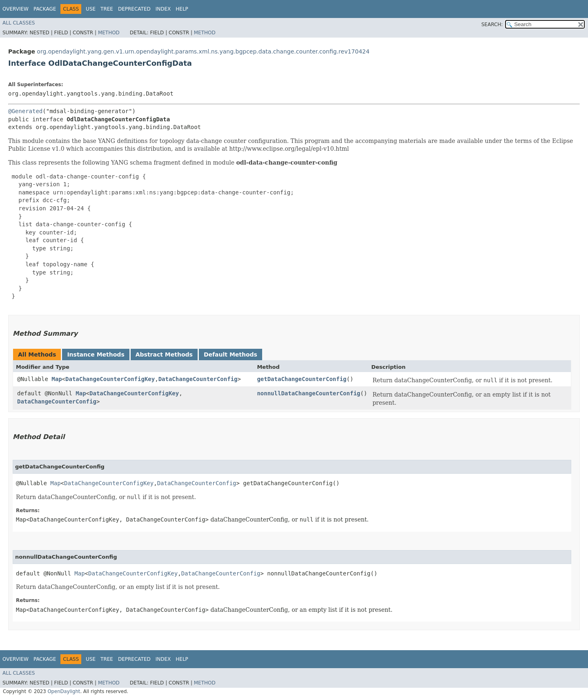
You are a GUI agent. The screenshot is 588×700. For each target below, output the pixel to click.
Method (109, 33)
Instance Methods (96, 354)
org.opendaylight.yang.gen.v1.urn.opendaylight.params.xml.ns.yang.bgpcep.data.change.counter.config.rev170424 (203, 51)
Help (182, 9)
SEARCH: (492, 25)
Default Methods (231, 354)
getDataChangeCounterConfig (302, 379)
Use (91, 9)
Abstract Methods (164, 354)
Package (45, 9)
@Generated (25, 111)
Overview (16, 9)
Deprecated (134, 9)
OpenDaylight (64, 691)
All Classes (19, 23)
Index (163, 9)
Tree (107, 9)
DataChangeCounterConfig (198, 379)
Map (57, 379)
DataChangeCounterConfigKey (110, 379)
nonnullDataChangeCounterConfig (308, 393)
